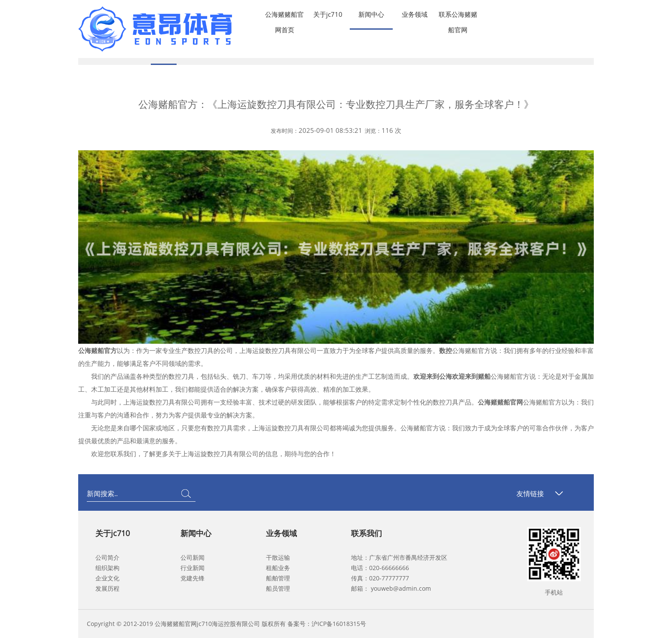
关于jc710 (328, 14)
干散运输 (278, 557)
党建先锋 (192, 578)
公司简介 (107, 557)
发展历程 (107, 588)
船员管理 (278, 588)
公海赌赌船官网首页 (284, 16)
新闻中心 (371, 14)
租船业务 (278, 568)
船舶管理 (278, 578)
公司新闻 (192, 557)
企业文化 (107, 578)
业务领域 (415, 14)
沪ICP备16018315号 (339, 624)
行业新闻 (192, 568)
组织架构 (107, 568)
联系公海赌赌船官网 (458, 16)
